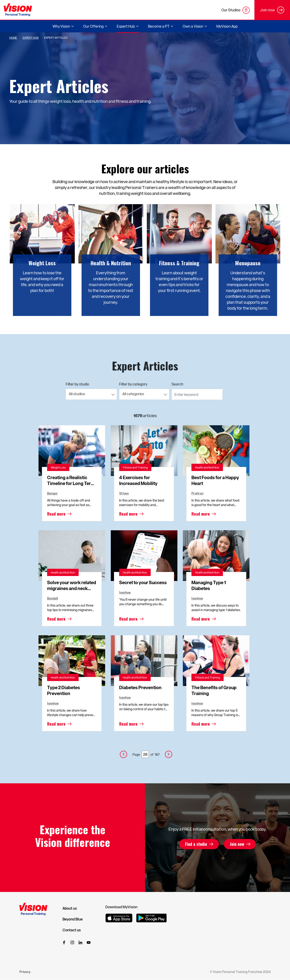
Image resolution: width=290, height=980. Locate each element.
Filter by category (133, 384)
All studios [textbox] (77, 394)
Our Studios (236, 10)
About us (70, 908)
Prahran (197, 493)
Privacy (25, 972)
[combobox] (91, 394)
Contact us (72, 930)
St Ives (124, 493)
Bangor (52, 493)
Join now (237, 844)
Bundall (52, 598)
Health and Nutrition (207, 467)
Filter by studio (77, 384)
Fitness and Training (135, 467)
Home (13, 38)
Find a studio (196, 844)
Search (177, 384)
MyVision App (227, 26)
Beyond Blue (73, 919)
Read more (56, 514)
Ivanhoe (125, 592)
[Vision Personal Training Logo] (18, 10)
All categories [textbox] (133, 394)
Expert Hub (31, 38)
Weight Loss (58, 467)
